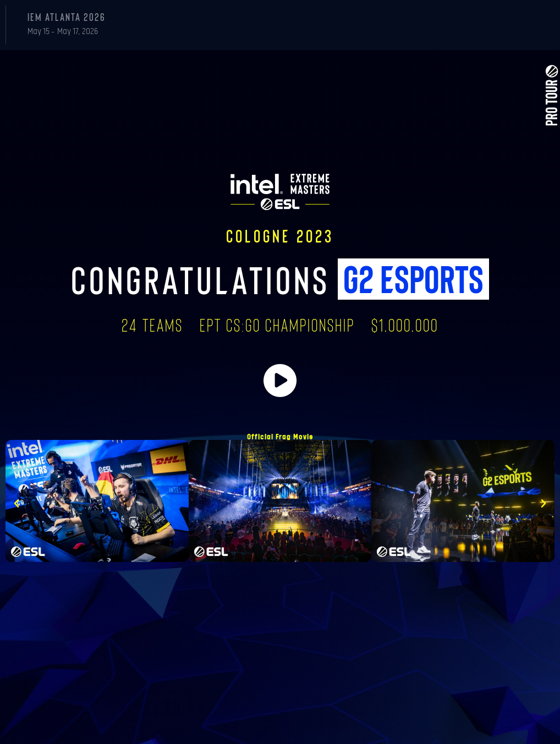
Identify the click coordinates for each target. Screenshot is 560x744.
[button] (17, 504)
